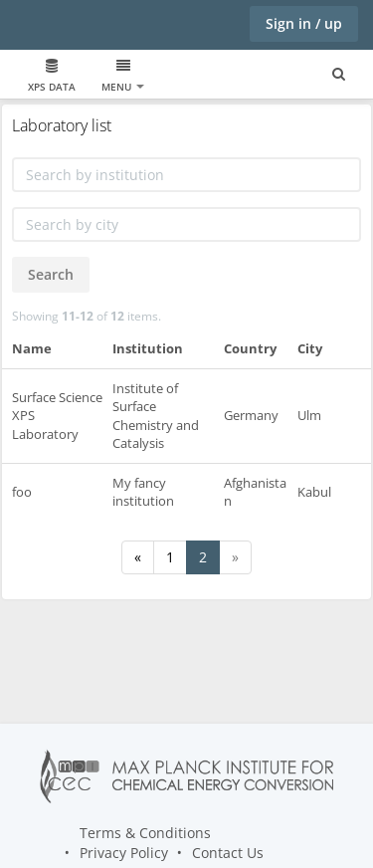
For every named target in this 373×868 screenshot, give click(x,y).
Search (51, 274)
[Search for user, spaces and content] (339, 75)
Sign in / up (304, 23)
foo (22, 492)
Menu (123, 76)
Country (250, 348)
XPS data (52, 76)
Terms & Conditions (145, 833)
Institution (148, 348)
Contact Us (228, 853)
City (310, 348)
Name (32, 348)
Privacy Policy (124, 853)
